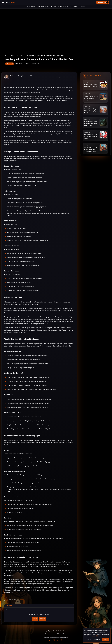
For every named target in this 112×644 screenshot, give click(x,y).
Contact (53, 634)
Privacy (59, 634)
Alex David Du (16, 76)
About (47, 634)
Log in (35, 619)
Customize (97, 640)
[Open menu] (3, 2)
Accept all (105, 640)
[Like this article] (11, 599)
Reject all (88, 640)
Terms (65, 634)
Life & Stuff (10, 64)
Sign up (43, 619)
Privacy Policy (95, 636)
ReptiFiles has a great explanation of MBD (20, 489)
